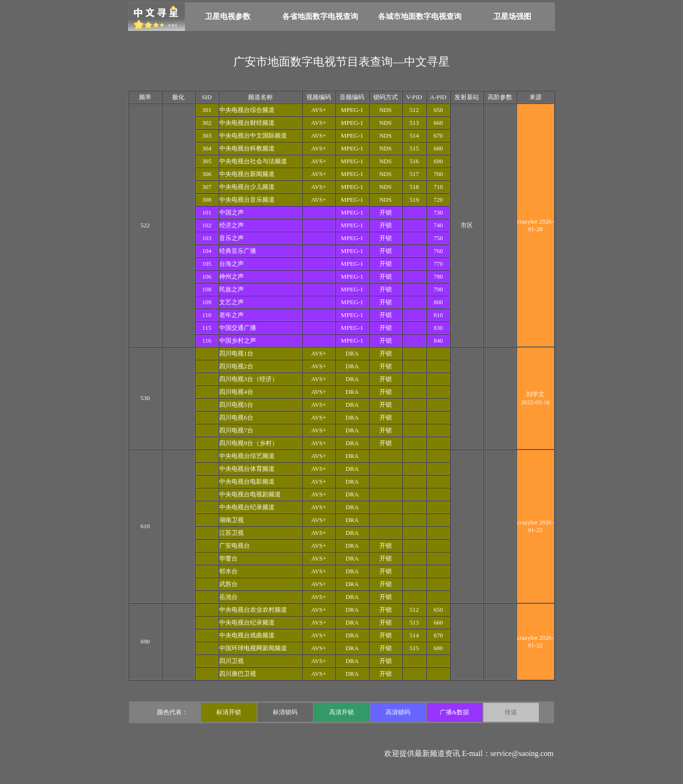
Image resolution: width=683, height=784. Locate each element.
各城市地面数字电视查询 (420, 16)
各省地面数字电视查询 (320, 16)
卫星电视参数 (228, 16)
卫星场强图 (512, 16)
